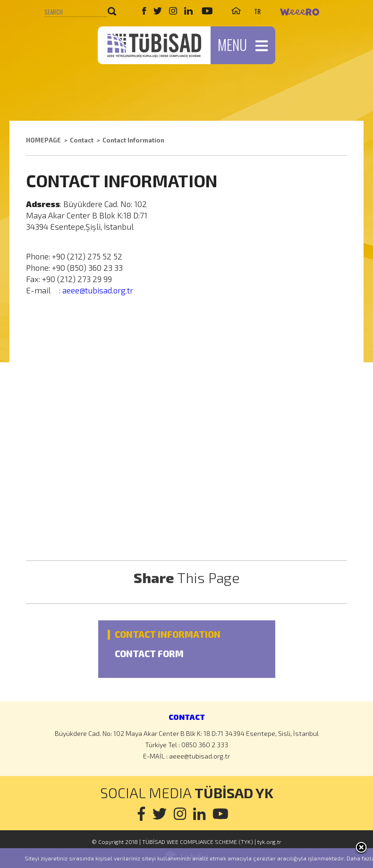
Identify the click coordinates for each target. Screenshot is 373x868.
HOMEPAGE (43, 140)
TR (257, 11)
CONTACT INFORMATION (168, 635)
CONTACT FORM (149, 654)
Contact (82, 140)
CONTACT (187, 717)
